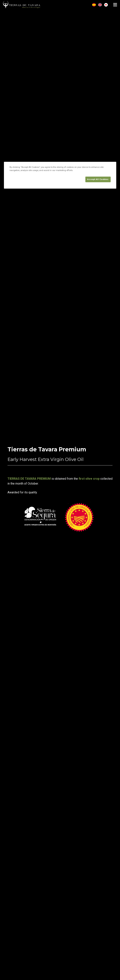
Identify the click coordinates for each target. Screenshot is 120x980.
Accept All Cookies (98, 179)
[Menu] (115, 5)
